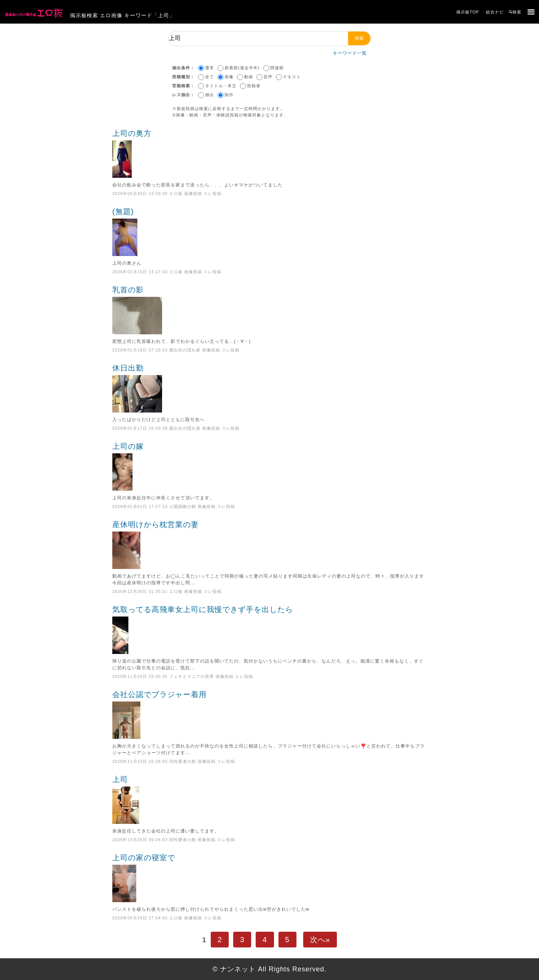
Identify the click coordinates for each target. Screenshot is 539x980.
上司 (269, 800)
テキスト (292, 77)
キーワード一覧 (350, 53)
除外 (229, 95)
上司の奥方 (269, 153)
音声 (268, 77)
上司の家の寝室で (269, 878)
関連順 (277, 68)
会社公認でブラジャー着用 (269, 715)
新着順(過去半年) (242, 68)
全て (210, 77)
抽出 (210, 95)
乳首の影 (269, 310)
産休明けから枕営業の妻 (269, 545)
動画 (249, 77)
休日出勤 (269, 388)
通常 (210, 68)
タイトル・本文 (221, 86)
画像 (229, 77)
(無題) (269, 232)
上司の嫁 (269, 466)
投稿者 (254, 86)
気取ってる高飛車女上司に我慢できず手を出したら (269, 630)
